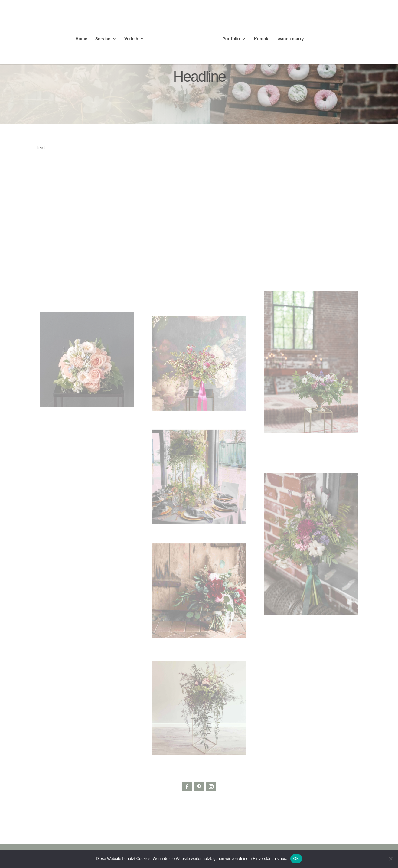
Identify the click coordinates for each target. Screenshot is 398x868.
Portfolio (231, 39)
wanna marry (291, 39)
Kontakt (262, 39)
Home (82, 39)
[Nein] (390, 859)
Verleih (131, 39)
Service (103, 39)
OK (296, 858)
